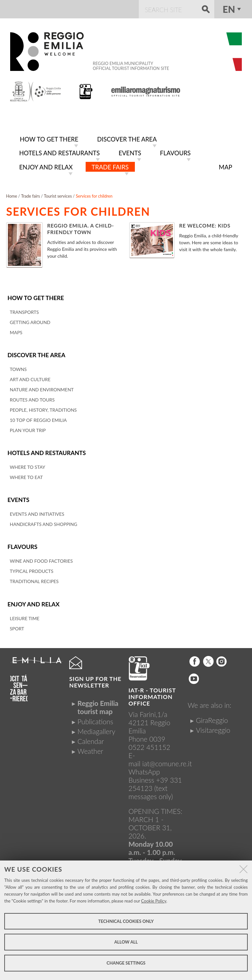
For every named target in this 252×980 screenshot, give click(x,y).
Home (12, 194)
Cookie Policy (154, 901)
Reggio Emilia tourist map (98, 704)
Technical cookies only (126, 921)
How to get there (35, 296)
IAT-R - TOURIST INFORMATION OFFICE (152, 693)
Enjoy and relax (33, 601)
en (229, 9)
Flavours (22, 544)
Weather (90, 748)
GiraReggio (212, 717)
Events (18, 497)
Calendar (91, 738)
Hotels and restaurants (46, 450)
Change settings (126, 963)
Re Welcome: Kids (205, 224)
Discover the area (36, 352)
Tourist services (58, 194)
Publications (95, 718)
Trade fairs (30, 194)
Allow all (126, 942)
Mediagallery (96, 728)
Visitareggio (213, 727)
